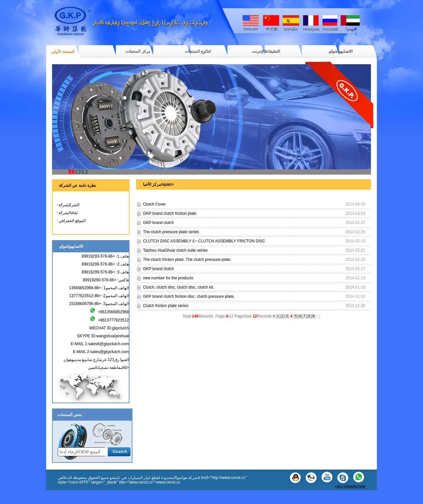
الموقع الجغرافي (72, 221)
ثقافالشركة (68, 213)
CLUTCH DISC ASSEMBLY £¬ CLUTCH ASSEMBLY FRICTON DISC (204, 241)
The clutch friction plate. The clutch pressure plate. (187, 260)
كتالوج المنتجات (198, 51)
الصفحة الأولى (63, 52)
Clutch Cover (154, 204)
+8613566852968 (349, 485)
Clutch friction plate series (166, 306)
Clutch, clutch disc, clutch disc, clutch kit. (179, 287)
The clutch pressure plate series (171, 232)
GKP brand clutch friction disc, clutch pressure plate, (189, 296)
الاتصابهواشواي (340, 51)
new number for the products (168, 278)
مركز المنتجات (138, 51)
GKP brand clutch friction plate (170, 213)
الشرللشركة (69, 205)
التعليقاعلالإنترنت (266, 51)
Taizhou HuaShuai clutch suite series (175, 250)
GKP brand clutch (158, 223)
